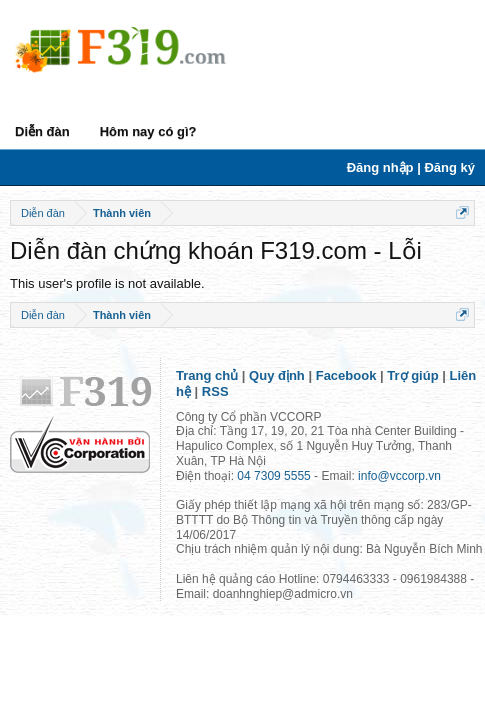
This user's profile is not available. (107, 283)
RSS (215, 391)
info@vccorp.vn (399, 476)
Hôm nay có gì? (148, 131)
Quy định (277, 375)
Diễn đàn (42, 131)
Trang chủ (207, 375)
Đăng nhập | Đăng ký (411, 167)
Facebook (346, 375)
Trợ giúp (412, 375)
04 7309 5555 (273, 476)
